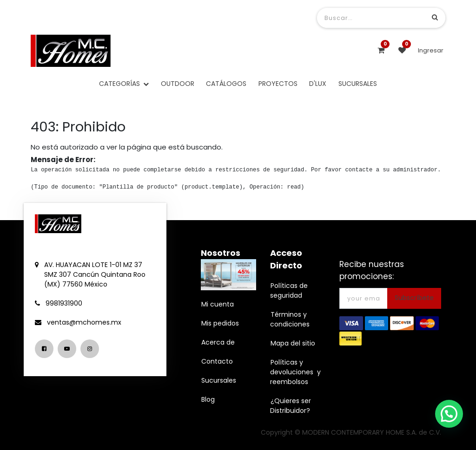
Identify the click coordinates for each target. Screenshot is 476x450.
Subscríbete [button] (414, 298)
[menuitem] (178, 84)
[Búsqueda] (435, 17)
